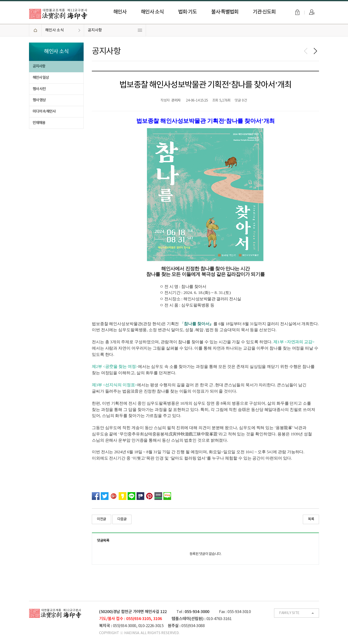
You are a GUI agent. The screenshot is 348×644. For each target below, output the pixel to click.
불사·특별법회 (225, 12)
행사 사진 (39, 89)
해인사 (120, 12)
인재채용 (39, 123)
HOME (35, 30)
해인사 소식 (152, 12)
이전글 (101, 519)
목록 (311, 519)
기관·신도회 (264, 12)
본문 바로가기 (0, 0)
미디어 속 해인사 (44, 111)
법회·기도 (187, 12)
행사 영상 (39, 100)
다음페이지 (315, 51)
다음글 (122, 519)
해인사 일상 (41, 78)
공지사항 (95, 30)
